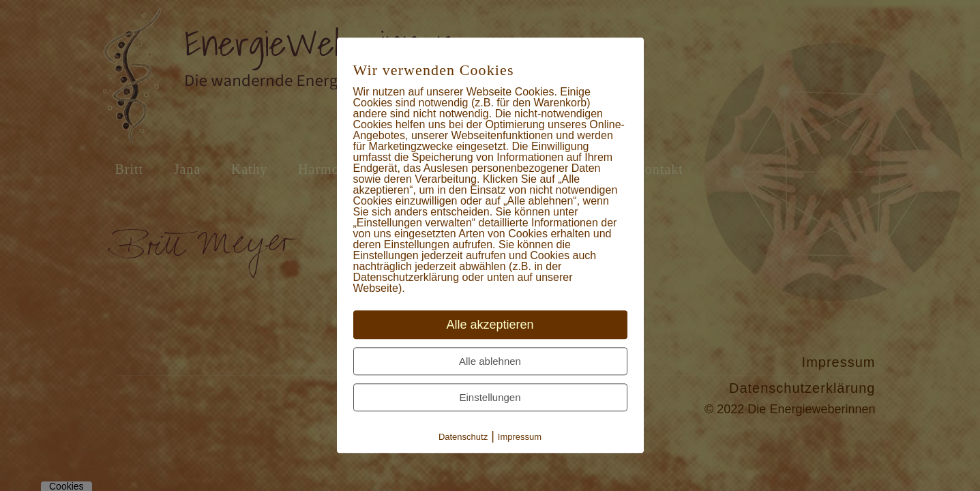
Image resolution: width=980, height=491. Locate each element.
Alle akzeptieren (490, 325)
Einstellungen (490, 398)
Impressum (520, 437)
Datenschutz (463, 437)
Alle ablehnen (490, 362)
